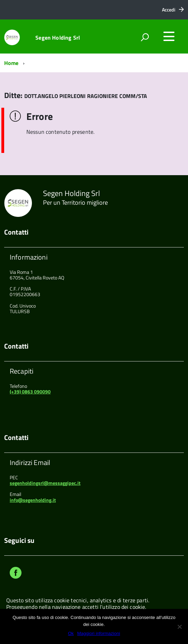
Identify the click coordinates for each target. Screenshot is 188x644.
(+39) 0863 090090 (30, 392)
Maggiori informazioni (99, 633)
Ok (71, 633)
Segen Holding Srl (58, 38)
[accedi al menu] (169, 36)
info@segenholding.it (33, 500)
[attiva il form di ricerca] (145, 37)
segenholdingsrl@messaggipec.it (45, 483)
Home (11, 63)
